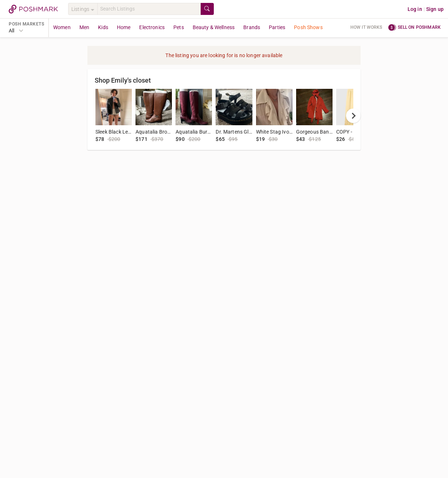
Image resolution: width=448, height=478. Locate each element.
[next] (353, 116)
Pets (179, 27)
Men (84, 27)
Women (62, 27)
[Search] (149, 9)
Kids (103, 27)
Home (124, 27)
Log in (415, 9)
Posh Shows (308, 27)
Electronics (152, 27)
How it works (366, 27)
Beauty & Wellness (214, 27)
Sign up (435, 9)
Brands (252, 27)
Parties (277, 27)
